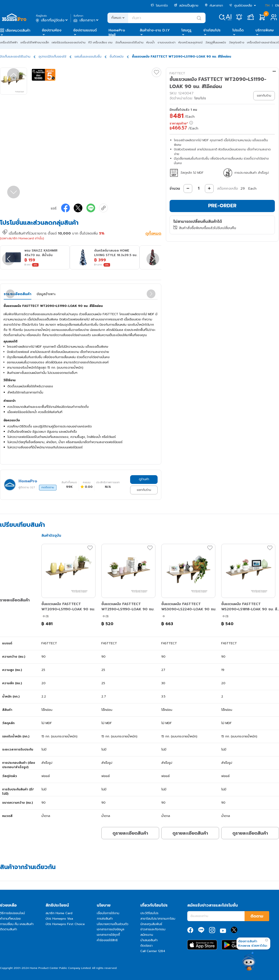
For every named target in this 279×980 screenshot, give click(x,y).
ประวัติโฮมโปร (149, 913)
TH (267, 6)
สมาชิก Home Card (59, 913)
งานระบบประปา (166, 42)
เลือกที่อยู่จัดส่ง (52, 20)
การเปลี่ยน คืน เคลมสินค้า (17, 924)
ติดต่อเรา (146, 946)
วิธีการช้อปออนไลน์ (12, 913)
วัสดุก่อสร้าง (237, 42)
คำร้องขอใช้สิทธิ (107, 940)
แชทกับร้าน (144, 490)
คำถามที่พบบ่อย (10, 919)
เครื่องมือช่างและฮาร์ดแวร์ (263, 42)
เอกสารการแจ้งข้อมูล (111, 929)
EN (277, 6)
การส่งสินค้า (105, 919)
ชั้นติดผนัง (117, 57)
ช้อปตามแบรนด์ (85, 30)
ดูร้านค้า (144, 479)
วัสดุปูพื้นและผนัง (216, 42)
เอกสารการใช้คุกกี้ (108, 935)
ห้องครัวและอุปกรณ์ (190, 42)
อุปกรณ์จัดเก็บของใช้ (52, 57)
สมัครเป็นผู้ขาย (186, 6)
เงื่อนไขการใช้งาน (108, 913)
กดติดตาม (48, 487)
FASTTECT (177, 73)
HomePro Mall (117, 33)
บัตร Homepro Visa (59, 919)
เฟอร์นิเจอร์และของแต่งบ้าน (69, 42)
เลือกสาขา (86, 20)
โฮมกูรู (186, 30)
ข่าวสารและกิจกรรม (153, 929)
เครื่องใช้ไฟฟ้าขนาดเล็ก (35, 42)
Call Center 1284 (153, 951)
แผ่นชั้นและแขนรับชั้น (88, 57)
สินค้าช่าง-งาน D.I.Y (155, 30)
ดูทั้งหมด (153, 234)
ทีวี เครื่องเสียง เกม (100, 42)
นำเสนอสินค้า (149, 940)
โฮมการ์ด (159, 6)
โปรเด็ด (238, 30)
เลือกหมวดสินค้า (18, 31)
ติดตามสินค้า (9, 929)
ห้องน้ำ (151, 42)
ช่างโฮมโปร (212, 30)
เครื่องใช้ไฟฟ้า (9, 42)
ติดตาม (257, 916)
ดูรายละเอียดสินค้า (130, 833)
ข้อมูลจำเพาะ (46, 294)
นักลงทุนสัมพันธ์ (151, 924)
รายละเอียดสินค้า (18, 294)
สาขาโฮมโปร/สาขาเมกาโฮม (158, 919)
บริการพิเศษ (265, 30)
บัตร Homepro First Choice (65, 924)
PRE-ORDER (222, 206)
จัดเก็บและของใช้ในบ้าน (129, 42)
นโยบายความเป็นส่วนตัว (113, 924)
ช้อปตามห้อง (52, 30)
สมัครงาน (147, 935)
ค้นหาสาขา (214, 6)
